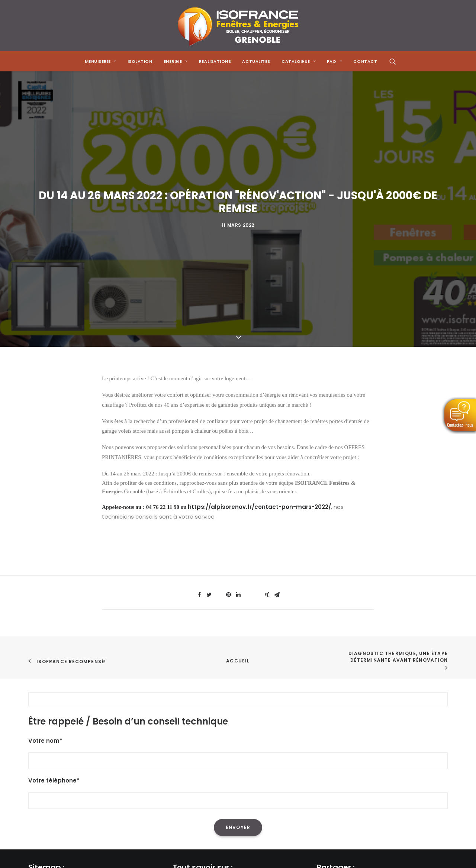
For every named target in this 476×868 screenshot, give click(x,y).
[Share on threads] (219, 420)
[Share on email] (277, 422)
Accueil (238, 488)
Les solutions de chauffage (210, 767)
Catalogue (43, 776)
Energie (38, 747)
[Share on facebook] (199, 422)
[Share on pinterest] (228, 422)
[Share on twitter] (209, 422)
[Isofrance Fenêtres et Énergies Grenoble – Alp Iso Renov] (238, 26)
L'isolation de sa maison (205, 718)
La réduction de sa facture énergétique (227, 728)
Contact (40, 796)
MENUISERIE (101, 61)
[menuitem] (101, 61)
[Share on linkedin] (238, 422)
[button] (393, 61)
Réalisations (45, 757)
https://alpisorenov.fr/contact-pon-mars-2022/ (259, 334)
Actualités (42, 767)
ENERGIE (176, 61)
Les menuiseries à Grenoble (211, 776)
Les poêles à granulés (202, 757)
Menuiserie (43, 728)
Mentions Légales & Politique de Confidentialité (94, 806)
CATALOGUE (299, 61)
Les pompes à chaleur (203, 747)
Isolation (140, 61)
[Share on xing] (267, 422)
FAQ (34, 786)
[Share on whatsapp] (248, 420)
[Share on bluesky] (257, 420)
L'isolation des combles (205, 737)
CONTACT (365, 61)
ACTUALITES (256, 61)
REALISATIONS (215, 61)
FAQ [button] (335, 61)
